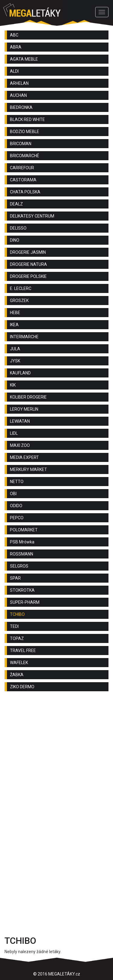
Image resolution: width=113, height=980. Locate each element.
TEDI (14, 626)
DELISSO (18, 228)
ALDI (14, 71)
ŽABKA (17, 675)
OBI (13, 494)
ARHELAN (19, 83)
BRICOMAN (21, 144)
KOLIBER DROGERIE (28, 397)
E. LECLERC (21, 288)
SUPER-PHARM (25, 602)
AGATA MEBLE (24, 59)
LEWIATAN (20, 421)
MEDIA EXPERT (24, 457)
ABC (14, 35)
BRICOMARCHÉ (25, 156)
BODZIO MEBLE (25, 132)
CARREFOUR (22, 168)
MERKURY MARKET (28, 469)
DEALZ (16, 204)
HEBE (15, 313)
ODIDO (16, 506)
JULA (15, 349)
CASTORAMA (23, 180)
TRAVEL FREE (23, 651)
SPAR (15, 578)
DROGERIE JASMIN (28, 252)
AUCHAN (18, 95)
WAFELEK (19, 663)
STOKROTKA (22, 590)
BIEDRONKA (21, 107)
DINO (15, 240)
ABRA (16, 47)
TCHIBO (17, 614)
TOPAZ (17, 638)
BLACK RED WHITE (27, 119)
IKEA (14, 325)
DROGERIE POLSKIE (28, 276)
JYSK (15, 361)
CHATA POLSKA (25, 192)
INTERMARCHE (24, 337)
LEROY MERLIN (24, 409)
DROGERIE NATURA (28, 264)
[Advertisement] (56, 758)
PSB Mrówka (22, 542)
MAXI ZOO (20, 445)
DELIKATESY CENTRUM (32, 216)
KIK (13, 385)
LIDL (14, 433)
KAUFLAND (20, 373)
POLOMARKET (24, 530)
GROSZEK (19, 301)
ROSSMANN (22, 554)
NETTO (17, 482)
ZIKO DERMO (22, 687)
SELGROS (19, 566)
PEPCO (17, 518)
